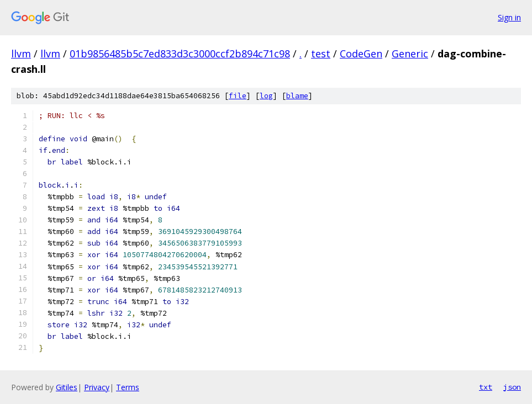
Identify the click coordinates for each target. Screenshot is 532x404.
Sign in (509, 17)
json (512, 387)
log (266, 96)
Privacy (97, 387)
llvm (21, 54)
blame (297, 96)
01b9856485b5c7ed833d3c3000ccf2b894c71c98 (180, 54)
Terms (128, 387)
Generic (410, 54)
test (321, 54)
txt (486, 387)
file (238, 96)
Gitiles (67, 387)
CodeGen (361, 54)
